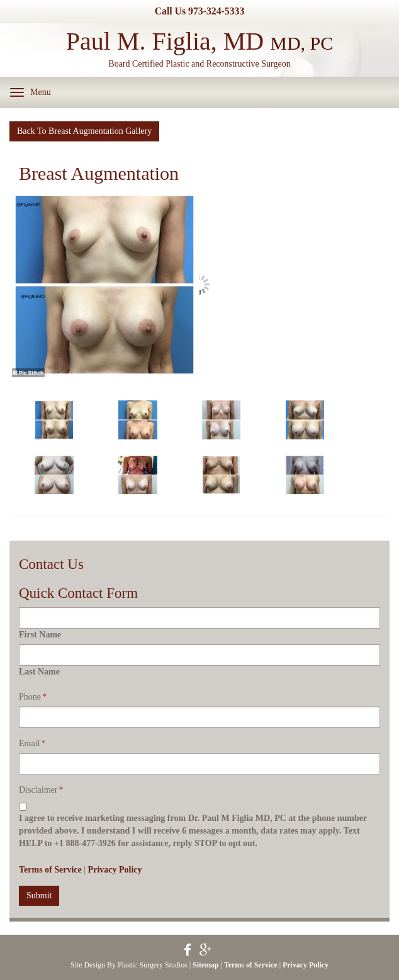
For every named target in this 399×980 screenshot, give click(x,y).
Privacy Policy (115, 870)
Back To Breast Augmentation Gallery (84, 131)
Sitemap (206, 965)
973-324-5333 (216, 11)
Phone (33, 697)
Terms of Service (50, 870)
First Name (40, 635)
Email (32, 743)
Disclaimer (41, 790)
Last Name (39, 672)
